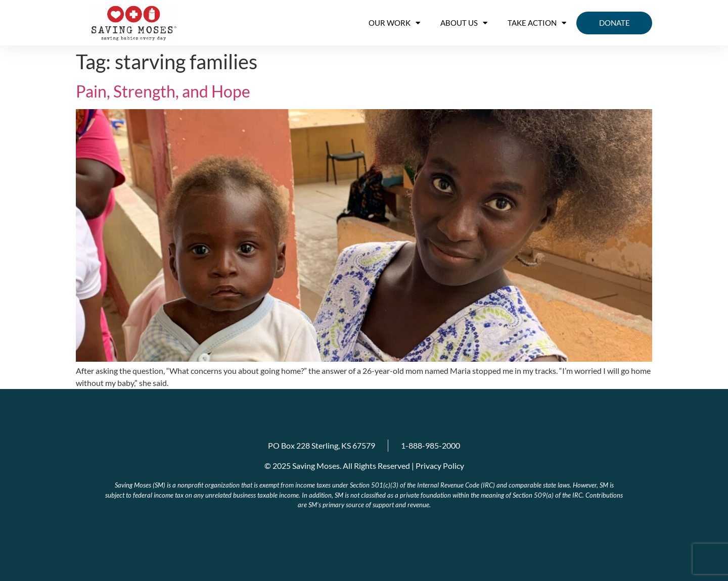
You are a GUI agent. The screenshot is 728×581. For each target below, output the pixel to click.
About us (464, 23)
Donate (615, 23)
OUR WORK (394, 23)
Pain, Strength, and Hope (163, 91)
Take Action (537, 23)
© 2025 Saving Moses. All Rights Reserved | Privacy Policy (364, 466)
